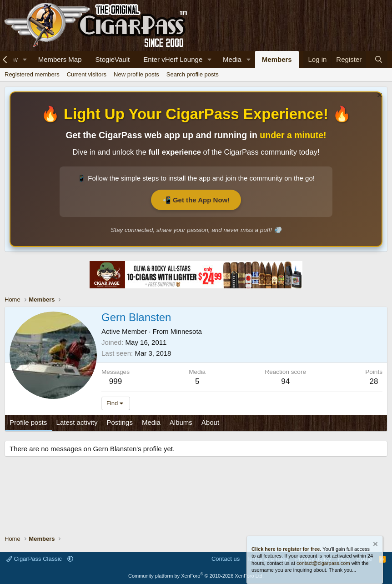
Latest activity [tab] (77, 422)
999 (116, 381)
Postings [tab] (120, 422)
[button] (25, 59)
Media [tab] (151, 422)
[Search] (379, 59)
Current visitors (87, 74)
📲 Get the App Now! (196, 200)
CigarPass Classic (35, 559)
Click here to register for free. (286, 549)
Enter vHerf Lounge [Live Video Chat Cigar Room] (173, 59)
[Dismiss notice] (379, 96)
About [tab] (210, 422)
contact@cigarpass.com (323, 563)
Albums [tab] (181, 422)
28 (374, 381)
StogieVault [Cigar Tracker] (113, 59)
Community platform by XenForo (196, 576)
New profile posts (136, 74)
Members (277, 59)
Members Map (60, 59)
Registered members (32, 74)
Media (232, 59)
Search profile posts (193, 74)
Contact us (226, 559)
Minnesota (186, 331)
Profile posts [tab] (28, 422)
